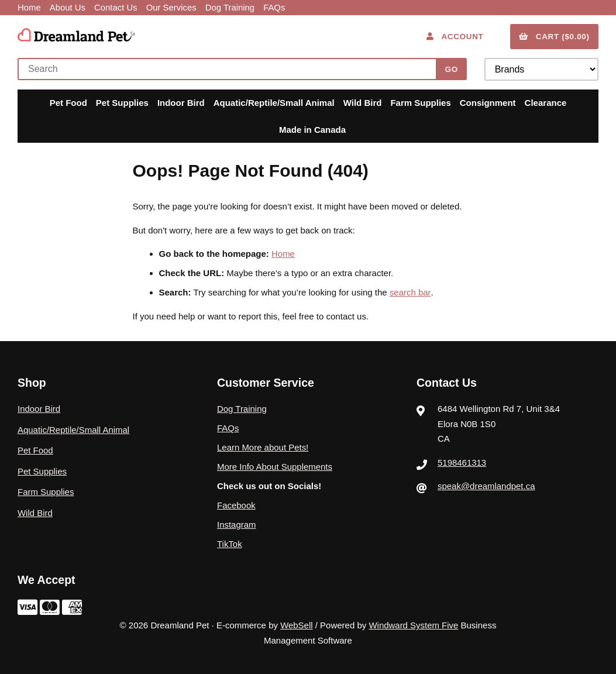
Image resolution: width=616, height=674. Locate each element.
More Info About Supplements (275, 466)
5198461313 (462, 462)
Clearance (546, 103)
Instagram (237, 524)
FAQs (276, 7)
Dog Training (231, 7)
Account (455, 36)
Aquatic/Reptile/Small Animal (274, 103)
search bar (410, 292)
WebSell (297, 625)
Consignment (488, 103)
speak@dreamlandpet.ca (486, 485)
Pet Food (68, 103)
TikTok (230, 543)
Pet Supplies (122, 103)
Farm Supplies (420, 103)
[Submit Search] (451, 69)
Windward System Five (413, 625)
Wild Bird (363, 103)
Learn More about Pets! (263, 447)
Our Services (172, 7)
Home (29, 7)
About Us (68, 7)
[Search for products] (230, 69)
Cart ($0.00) (554, 36)
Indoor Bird (181, 103)
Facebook (236, 505)
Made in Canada (312, 129)
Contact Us (116, 7)
